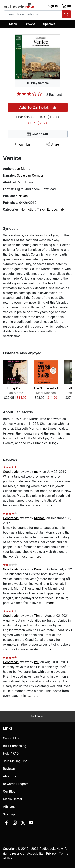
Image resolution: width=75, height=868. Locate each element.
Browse (30, 24)
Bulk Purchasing (15, 746)
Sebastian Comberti (31, 175)
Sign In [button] (53, 6)
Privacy (51, 853)
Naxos (23, 196)
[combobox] (37, 14)
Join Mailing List (15, 761)
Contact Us (11, 738)
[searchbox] (33, 14)
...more (47, 505)
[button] (12, 24)
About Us (10, 776)
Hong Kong (15, 388)
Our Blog (9, 791)
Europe (52, 209)
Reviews (9, 769)
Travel (41, 209)
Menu (10, 24)
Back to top (37, 716)
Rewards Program (16, 784)
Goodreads (11, 472)
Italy (62, 209)
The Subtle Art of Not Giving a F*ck (48, 388)
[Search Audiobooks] (66, 14)
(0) (66, 6)
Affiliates (9, 807)
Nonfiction (28, 209)
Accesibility (35, 853)
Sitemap (9, 814)
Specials (49, 24)
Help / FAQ (11, 753)
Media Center (13, 799)
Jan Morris (22, 169)
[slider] (29, 94)
